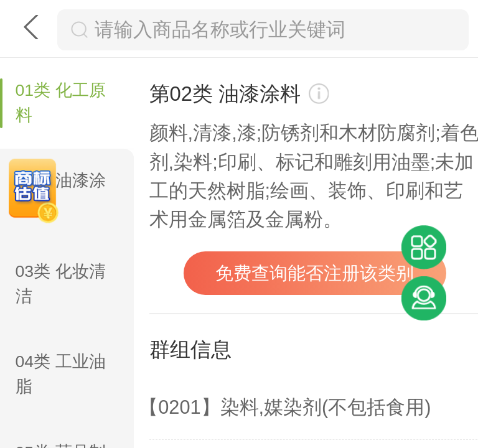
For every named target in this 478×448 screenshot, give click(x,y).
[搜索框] (276, 30)
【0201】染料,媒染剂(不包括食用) (285, 407)
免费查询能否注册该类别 (315, 273)
